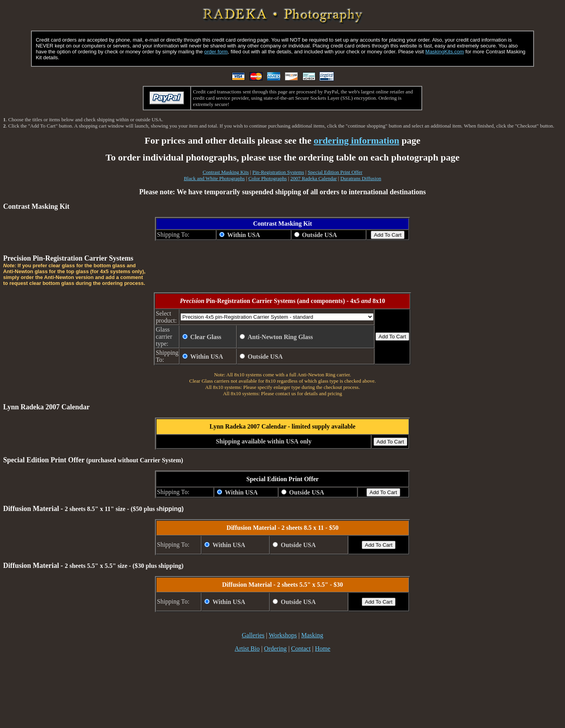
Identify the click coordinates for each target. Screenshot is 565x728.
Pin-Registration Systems (278, 172)
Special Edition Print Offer (335, 172)
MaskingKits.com (445, 52)
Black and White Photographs (214, 178)
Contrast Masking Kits (226, 172)
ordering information (357, 140)
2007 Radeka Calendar (313, 178)
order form (216, 52)
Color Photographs (268, 178)
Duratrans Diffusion (361, 178)
